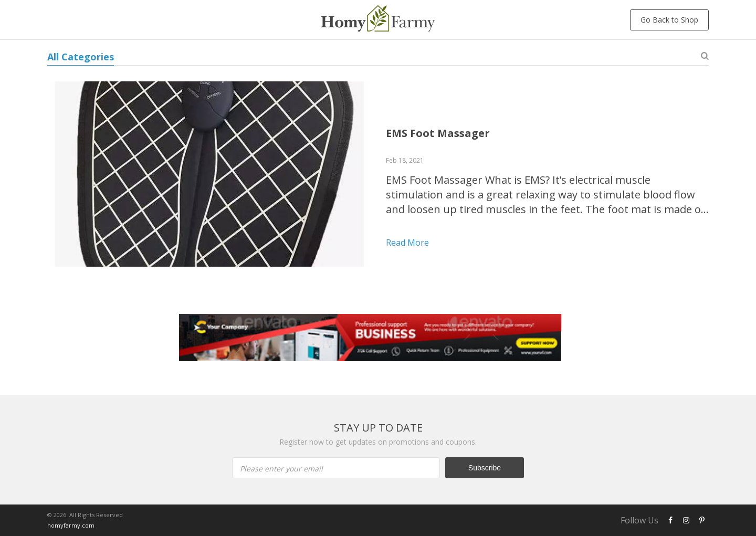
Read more (407, 243)
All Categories (81, 57)
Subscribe (485, 468)
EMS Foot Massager (438, 133)
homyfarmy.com (71, 525)
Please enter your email (281, 469)
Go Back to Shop (669, 20)
